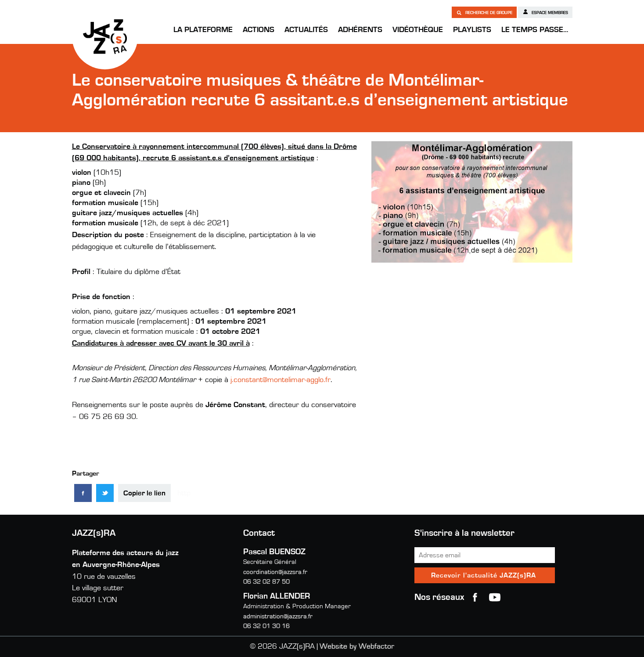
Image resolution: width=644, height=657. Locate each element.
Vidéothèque (418, 30)
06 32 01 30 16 (266, 626)
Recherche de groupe (484, 12)
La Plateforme (203, 30)
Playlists (472, 30)
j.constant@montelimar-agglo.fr (281, 380)
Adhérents (360, 30)
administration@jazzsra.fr (278, 616)
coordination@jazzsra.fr (275, 572)
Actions (259, 30)
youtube (495, 597)
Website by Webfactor (357, 646)
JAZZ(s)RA (105, 36)
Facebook (475, 597)
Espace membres (545, 12)
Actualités (306, 30)
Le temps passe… (535, 30)
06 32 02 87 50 (266, 582)
